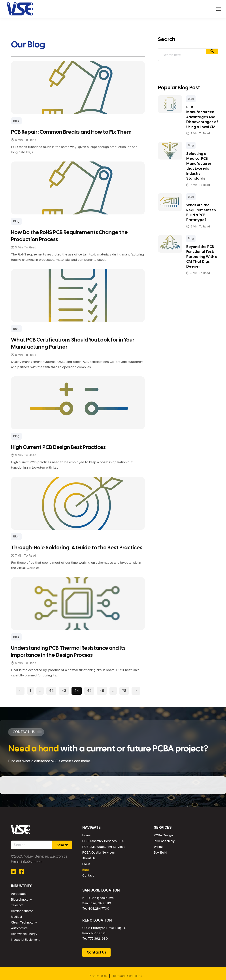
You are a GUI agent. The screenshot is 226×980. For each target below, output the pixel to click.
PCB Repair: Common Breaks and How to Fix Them (71, 132)
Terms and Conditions (127, 976)
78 (123, 691)
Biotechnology (22, 899)
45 (88, 691)
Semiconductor (22, 911)
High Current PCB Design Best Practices (58, 447)
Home (86, 835)
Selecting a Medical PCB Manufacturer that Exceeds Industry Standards (197, 171)
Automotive (19, 928)
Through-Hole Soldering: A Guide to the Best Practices (77, 547)
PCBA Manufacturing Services (104, 847)
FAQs (86, 864)
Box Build (160, 852)
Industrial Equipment (25, 939)
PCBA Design (163, 835)
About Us (89, 858)
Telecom (17, 905)
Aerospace (19, 894)
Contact (88, 875)
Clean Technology (24, 922)
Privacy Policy (98, 976)
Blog (189, 99)
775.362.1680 (98, 938)
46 (101, 691)
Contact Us (96, 952)
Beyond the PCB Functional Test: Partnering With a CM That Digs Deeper (198, 262)
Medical (16, 916)
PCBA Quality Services (99, 852)
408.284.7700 (99, 908)
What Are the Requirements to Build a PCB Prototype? (199, 218)
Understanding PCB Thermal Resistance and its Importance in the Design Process (68, 651)
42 (50, 691)
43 (63, 691)
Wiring (158, 847)
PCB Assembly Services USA (103, 841)
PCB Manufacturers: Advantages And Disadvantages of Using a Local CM (199, 119)
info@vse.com (33, 861)
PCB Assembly (164, 841)
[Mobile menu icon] (219, 9)
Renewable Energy (24, 934)
